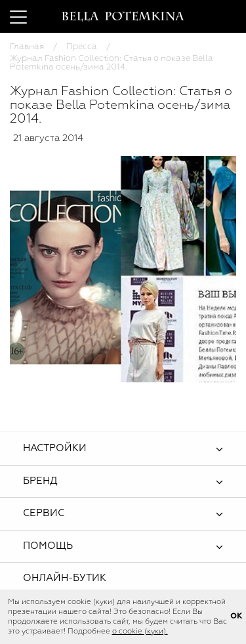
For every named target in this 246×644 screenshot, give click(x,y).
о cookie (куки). (140, 632)
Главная (27, 47)
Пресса (82, 47)
